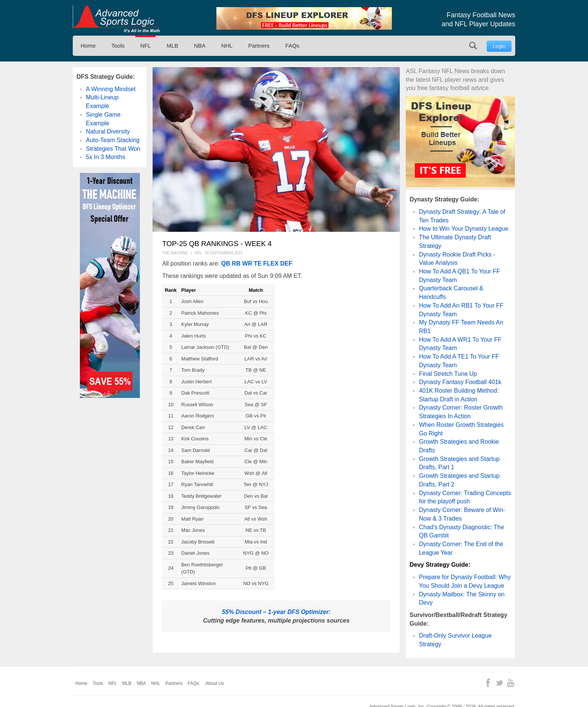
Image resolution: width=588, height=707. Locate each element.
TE (258, 263)
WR (247, 263)
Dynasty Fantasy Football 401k (460, 382)
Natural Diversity (108, 131)
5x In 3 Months (106, 157)
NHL (227, 46)
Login (499, 46)
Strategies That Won (113, 149)
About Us (215, 683)
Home (88, 46)
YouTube (511, 683)
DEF (286, 263)
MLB (172, 46)
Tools (118, 46)
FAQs (292, 46)
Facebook (488, 683)
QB (226, 263)
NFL (145, 46)
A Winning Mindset (111, 89)
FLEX (271, 263)
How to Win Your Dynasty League (463, 229)
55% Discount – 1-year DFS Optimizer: (276, 612)
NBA (200, 46)
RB (236, 263)
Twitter (499, 683)
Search (473, 46)
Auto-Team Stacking (113, 140)
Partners (259, 46)
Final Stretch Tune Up (448, 374)
